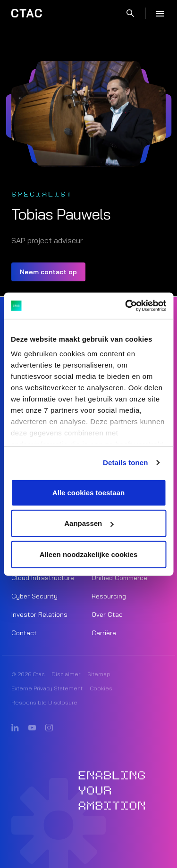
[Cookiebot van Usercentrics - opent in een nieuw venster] (126, 306)
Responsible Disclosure (44, 702)
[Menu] (160, 13)
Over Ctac (107, 614)
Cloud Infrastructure (43, 578)
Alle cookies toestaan (88, 492)
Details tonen (125, 463)
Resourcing (109, 596)
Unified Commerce (119, 578)
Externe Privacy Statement (47, 688)
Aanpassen (89, 523)
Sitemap (99, 674)
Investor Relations (39, 614)
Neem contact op (48, 272)
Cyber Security (34, 596)
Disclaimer (66, 674)
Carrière (104, 633)
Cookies (101, 688)
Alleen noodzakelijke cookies (89, 554)
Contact (24, 633)
